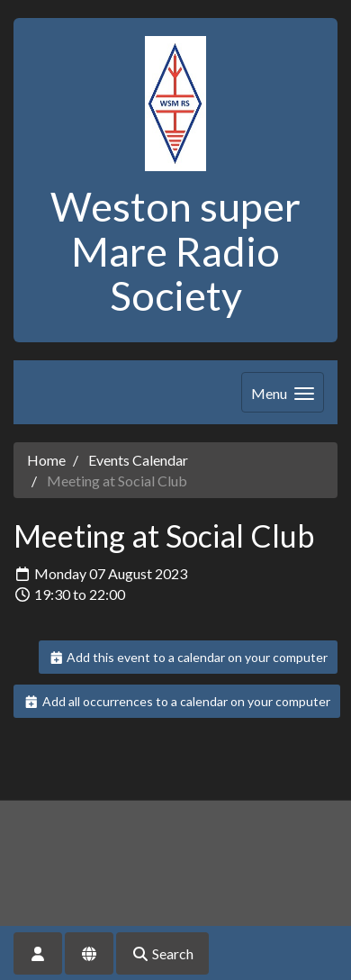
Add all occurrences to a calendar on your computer (177, 701)
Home (46, 460)
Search (162, 953)
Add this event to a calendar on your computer (189, 657)
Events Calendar (138, 460)
